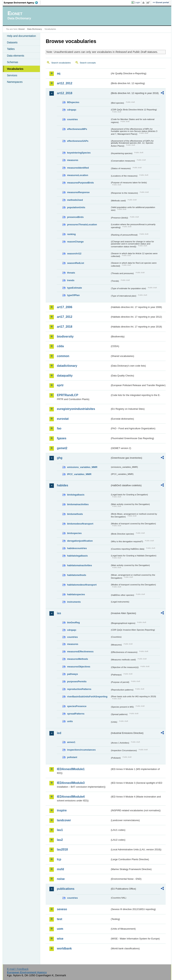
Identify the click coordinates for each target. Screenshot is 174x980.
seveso (62, 909)
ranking (71, 234)
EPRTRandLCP (68, 395)
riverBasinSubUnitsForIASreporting (87, 697)
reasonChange (75, 242)
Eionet (22, 29)
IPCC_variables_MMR (79, 474)
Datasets (12, 42)
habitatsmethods (77, 575)
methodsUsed (75, 200)
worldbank (64, 948)
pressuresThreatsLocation (82, 224)
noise (61, 879)
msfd (60, 869)
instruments (74, 602)
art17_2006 (65, 307)
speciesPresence (77, 706)
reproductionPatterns (79, 689)
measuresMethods (77, 659)
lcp (59, 859)
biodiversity (65, 336)
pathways (72, 674)
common (63, 356)
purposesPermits (77, 681)
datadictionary (67, 366)
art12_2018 (65, 93)
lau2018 (62, 849)
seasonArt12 (74, 254)
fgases (62, 438)
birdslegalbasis (76, 495)
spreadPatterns (76, 714)
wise (60, 939)
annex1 (71, 742)
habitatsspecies (76, 594)
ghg (60, 458)
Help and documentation (21, 36)
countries (72, 119)
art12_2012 (65, 83)
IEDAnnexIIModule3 (71, 783)
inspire (62, 810)
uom (60, 929)
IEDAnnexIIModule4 (71, 797)
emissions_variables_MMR (82, 467)
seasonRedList (75, 263)
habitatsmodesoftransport (82, 585)
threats (71, 273)
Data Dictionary (35, 29)
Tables (11, 49)
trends (71, 280)
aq (59, 73)
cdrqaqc (72, 110)
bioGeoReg (73, 622)
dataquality (65, 376)
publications (66, 889)
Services (12, 75)
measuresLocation (78, 175)
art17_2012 (65, 317)
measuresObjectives (79, 667)
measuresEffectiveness (80, 652)
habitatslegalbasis (77, 556)
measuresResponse (78, 192)
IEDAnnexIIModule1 (71, 769)
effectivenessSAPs (78, 141)
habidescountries (77, 548)
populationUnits (76, 207)
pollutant (72, 757)
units (70, 721)
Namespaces (15, 82)
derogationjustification (80, 541)
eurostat (63, 419)
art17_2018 (65, 327)
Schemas (12, 62)
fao (59, 428)
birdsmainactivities (78, 504)
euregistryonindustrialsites (76, 409)
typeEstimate (74, 288)
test (59, 919)
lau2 (60, 840)
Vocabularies (15, 69)
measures (73, 160)
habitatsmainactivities (79, 565)
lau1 (60, 830)
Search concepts (88, 63)
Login (137, 2)
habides (62, 485)
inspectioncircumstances (81, 750)
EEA (22, 3)
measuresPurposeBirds (80, 183)
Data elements (16, 56)
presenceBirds (75, 217)
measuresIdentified (78, 168)
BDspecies (73, 102)
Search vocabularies (61, 63)
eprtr (60, 385)
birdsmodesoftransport (80, 524)
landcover (64, 820)
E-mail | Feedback (18, 969)
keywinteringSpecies (79, 153)
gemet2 (62, 448)
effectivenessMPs (77, 129)
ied (59, 733)
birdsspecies (74, 533)
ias (59, 613)
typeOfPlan (73, 295)
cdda (60, 346)
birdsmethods (75, 514)
